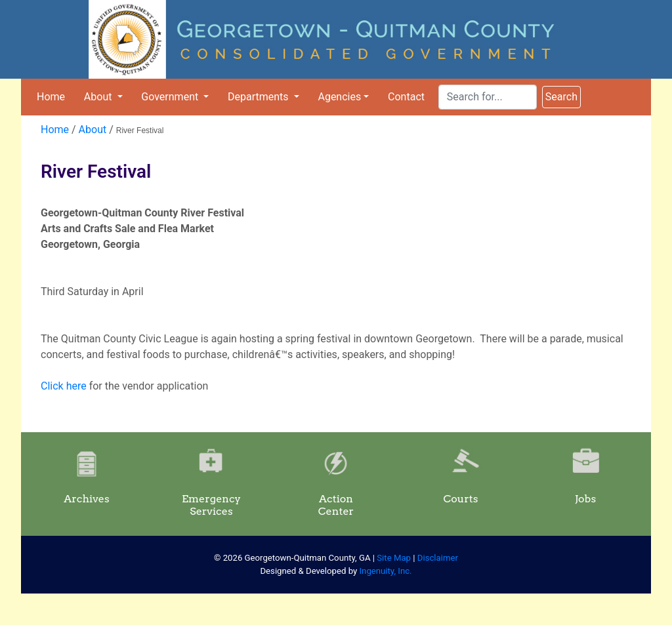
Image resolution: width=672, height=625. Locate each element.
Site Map (394, 558)
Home (51, 97)
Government (171, 97)
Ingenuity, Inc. (386, 571)
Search (561, 97)
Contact (406, 97)
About (99, 97)
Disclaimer (438, 558)
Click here (64, 386)
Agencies (339, 97)
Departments (260, 97)
